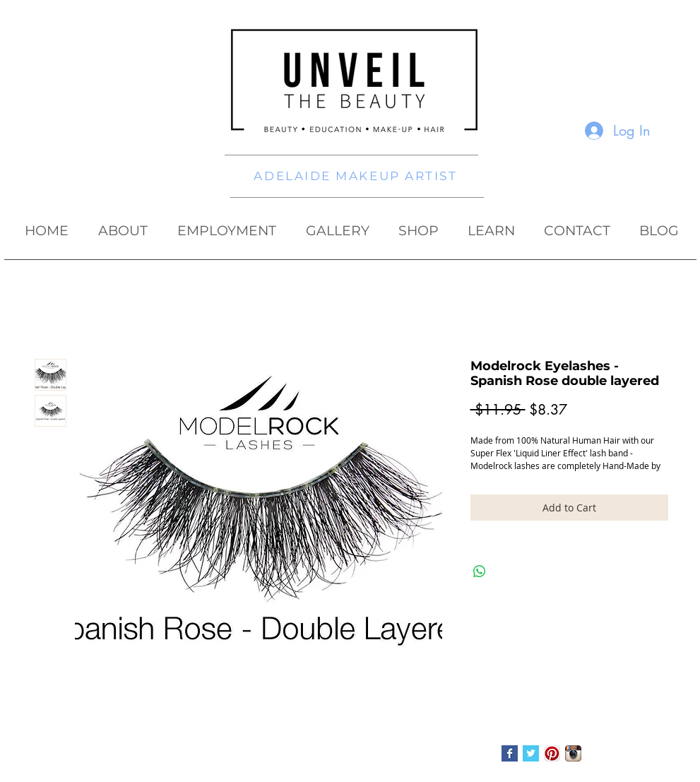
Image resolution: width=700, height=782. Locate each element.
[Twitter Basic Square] (531, 753)
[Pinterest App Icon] (552, 753)
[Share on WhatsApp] (480, 571)
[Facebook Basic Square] (510, 753)
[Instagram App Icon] (573, 753)
